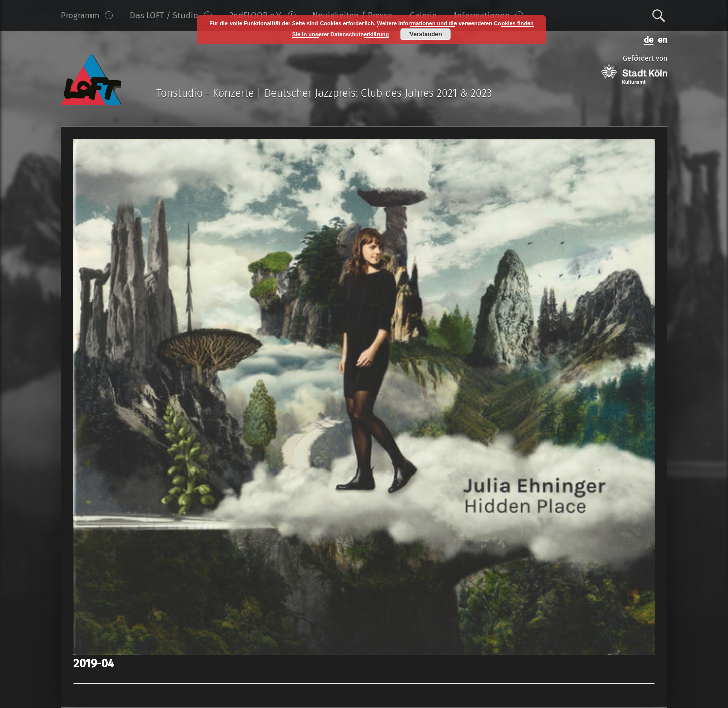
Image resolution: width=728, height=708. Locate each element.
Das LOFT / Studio (171, 15)
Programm (87, 15)
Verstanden (426, 34)
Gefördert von (634, 69)
